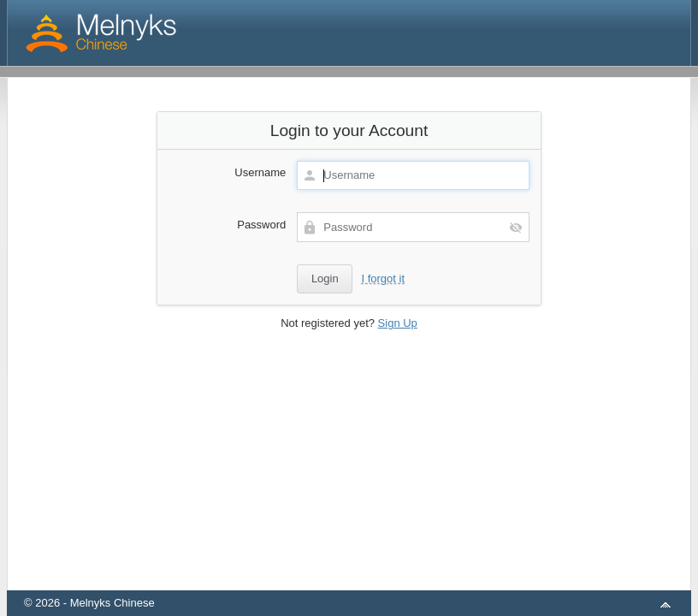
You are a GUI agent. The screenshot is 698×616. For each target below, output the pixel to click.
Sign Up (398, 323)
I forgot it (383, 278)
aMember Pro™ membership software (369, 580)
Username (260, 172)
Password (261, 225)
